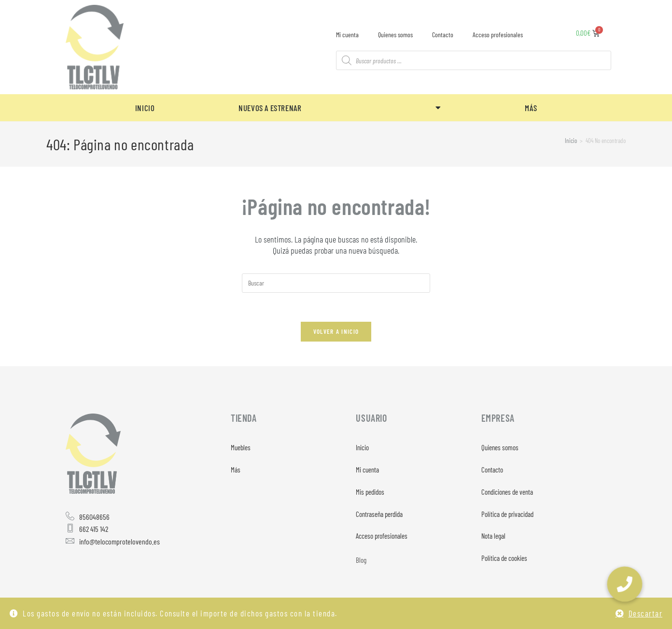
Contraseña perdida (379, 515)
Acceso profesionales (498, 35)
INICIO (145, 108)
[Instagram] (126, 570)
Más (236, 470)
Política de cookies (504, 559)
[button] (625, 584)
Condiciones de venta (507, 492)
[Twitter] (100, 570)
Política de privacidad (507, 515)
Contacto (443, 35)
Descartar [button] (646, 613)
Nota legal (493, 537)
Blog (361, 561)
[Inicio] (571, 141)
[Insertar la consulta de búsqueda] (336, 283)
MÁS (531, 108)
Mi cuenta (347, 35)
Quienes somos (395, 35)
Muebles (241, 448)
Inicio (362, 448)
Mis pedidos (370, 492)
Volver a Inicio (336, 332)
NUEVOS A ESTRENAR (340, 107)
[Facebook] (75, 570)
